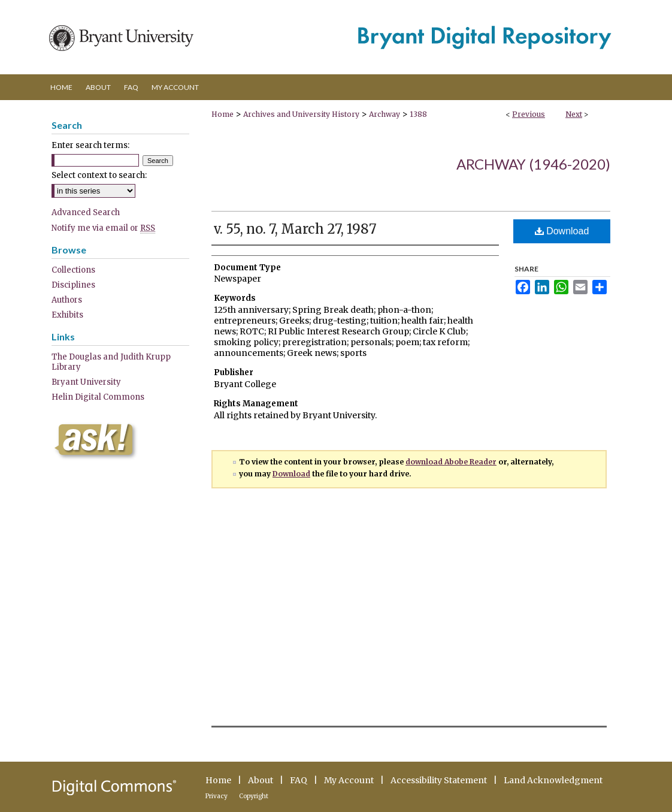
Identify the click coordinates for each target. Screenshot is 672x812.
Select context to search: (99, 175)
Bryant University (86, 382)
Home (223, 114)
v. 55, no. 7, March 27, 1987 (295, 229)
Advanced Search (86, 212)
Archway (385, 114)
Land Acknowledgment (553, 780)
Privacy (217, 796)
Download (562, 231)
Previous (529, 114)
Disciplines (73, 285)
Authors (67, 300)
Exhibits (67, 315)
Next (574, 114)
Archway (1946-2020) (533, 164)
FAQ (299, 780)
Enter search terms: (90, 145)
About (261, 780)
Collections (73, 270)
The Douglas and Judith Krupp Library (111, 362)
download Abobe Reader (451, 462)
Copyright (254, 796)
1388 (418, 114)
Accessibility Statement (439, 780)
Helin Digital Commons (98, 397)
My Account (349, 780)
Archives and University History (301, 114)
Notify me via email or (103, 228)
